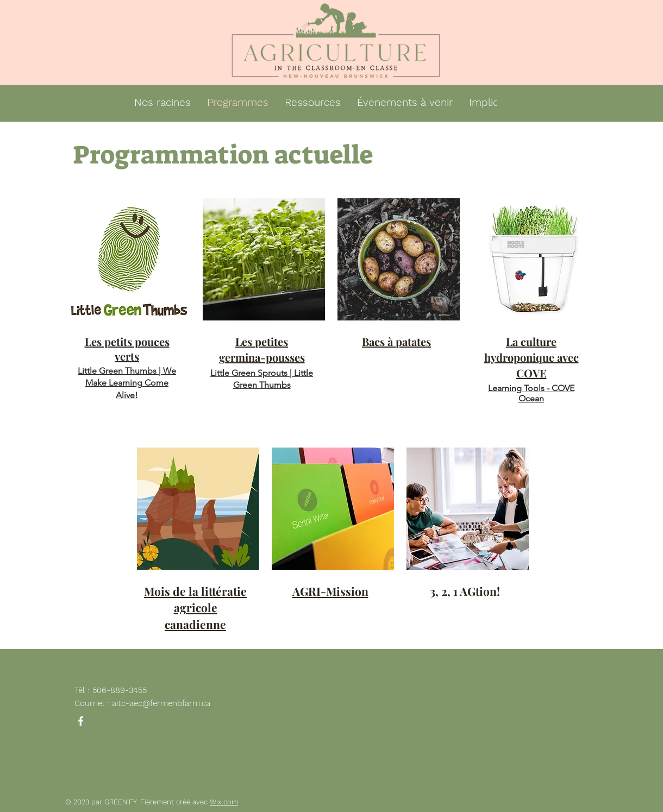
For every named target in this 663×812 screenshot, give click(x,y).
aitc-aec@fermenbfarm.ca (161, 703)
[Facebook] (81, 721)
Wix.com (224, 802)
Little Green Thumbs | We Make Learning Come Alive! (127, 383)
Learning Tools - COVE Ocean (531, 393)
